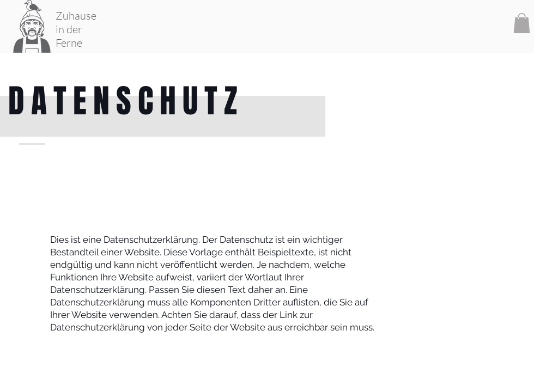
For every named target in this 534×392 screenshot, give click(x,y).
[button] (522, 23)
